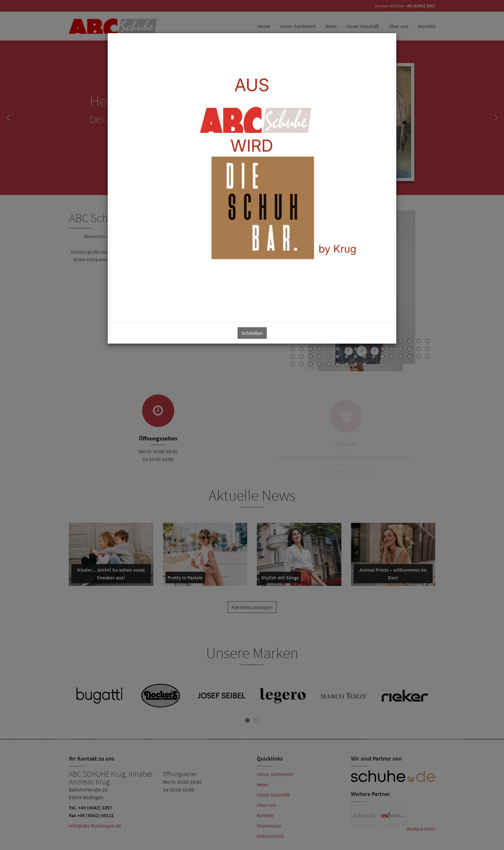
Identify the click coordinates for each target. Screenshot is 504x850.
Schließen (252, 333)
